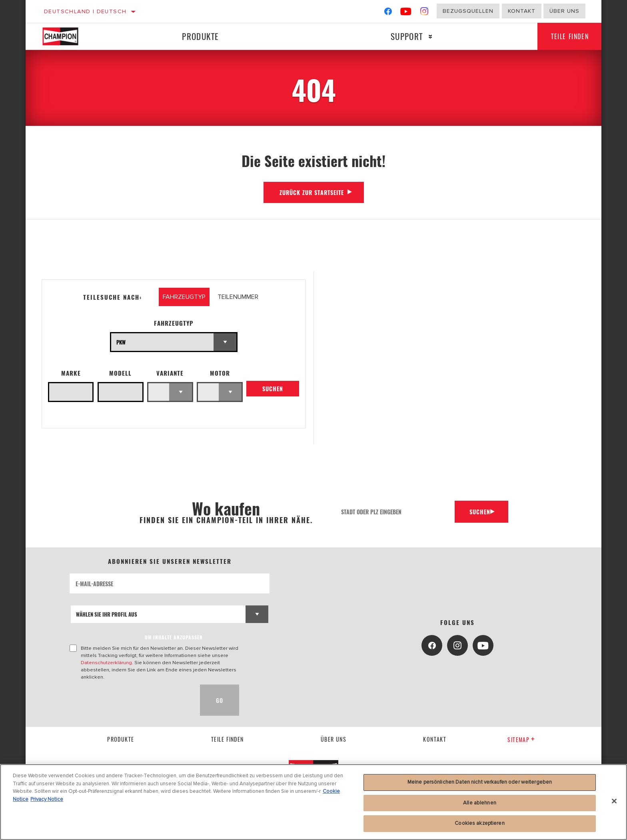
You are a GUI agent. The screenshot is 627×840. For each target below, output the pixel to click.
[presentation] (130, 700)
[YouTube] (406, 13)
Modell (120, 373)
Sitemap (521, 739)
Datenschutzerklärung (106, 663)
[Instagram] (424, 13)
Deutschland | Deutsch (85, 11)
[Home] (69, 36)
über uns (333, 739)
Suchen (273, 390)
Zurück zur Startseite (312, 192)
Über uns (564, 11)
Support (403, 36)
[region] (313, 802)
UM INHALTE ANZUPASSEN (174, 637)
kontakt (435, 739)
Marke (71, 373)
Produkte (199, 36)
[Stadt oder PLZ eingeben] (393, 512)
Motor (220, 373)
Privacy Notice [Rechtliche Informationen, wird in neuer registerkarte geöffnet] (47, 799)
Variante (170, 373)
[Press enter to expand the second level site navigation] (427, 37)
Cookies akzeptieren (479, 823)
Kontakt (522, 11)
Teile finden (567, 36)
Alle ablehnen (480, 803)
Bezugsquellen (468, 11)
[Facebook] (388, 13)
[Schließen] (614, 801)
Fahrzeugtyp (174, 323)
